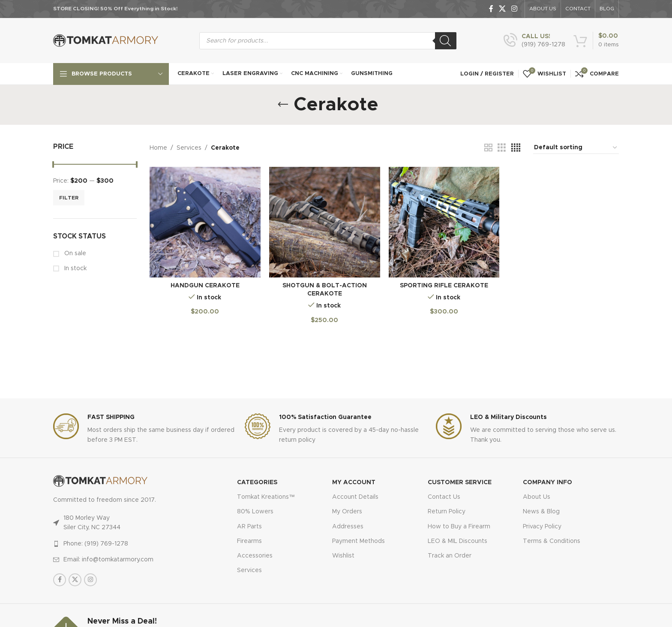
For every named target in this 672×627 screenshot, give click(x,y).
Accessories (255, 556)
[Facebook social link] (491, 9)
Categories (257, 482)
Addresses (348, 527)
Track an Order (450, 556)
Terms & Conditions (552, 541)
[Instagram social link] (514, 9)
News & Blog (541, 512)
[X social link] (502, 9)
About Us (537, 497)
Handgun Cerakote (205, 286)
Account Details (355, 497)
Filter (69, 198)
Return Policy (447, 512)
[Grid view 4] (516, 148)
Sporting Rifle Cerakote (444, 286)
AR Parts (249, 527)
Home (158, 148)
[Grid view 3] (502, 148)
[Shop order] (576, 148)
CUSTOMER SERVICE (460, 482)
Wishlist (343, 556)
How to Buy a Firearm (459, 527)
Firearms (249, 541)
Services (189, 148)
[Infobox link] (534, 41)
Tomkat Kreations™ (266, 497)
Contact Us (444, 497)
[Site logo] (106, 40)
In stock (75, 268)
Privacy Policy (542, 527)
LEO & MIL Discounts (457, 541)
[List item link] (127, 544)
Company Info (547, 482)
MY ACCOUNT (354, 482)
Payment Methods (358, 541)
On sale (74, 253)
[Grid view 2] (488, 148)
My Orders (347, 512)
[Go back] (283, 105)
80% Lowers (255, 512)
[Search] (446, 41)
